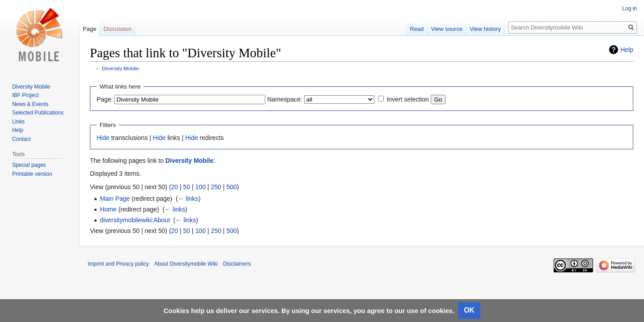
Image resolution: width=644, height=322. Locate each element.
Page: (105, 99)
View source (447, 29)
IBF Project (25, 95)
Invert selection (408, 99)
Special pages (29, 165)
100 (201, 187)
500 (231, 187)
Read (417, 29)
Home (108, 209)
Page (89, 29)
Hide (103, 138)
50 (187, 187)
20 (175, 187)
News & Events (30, 104)
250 (216, 187)
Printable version (32, 174)
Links (18, 122)
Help (627, 50)
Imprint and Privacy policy (118, 264)
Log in (629, 8)
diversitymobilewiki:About (135, 220)
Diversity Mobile (121, 68)
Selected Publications (38, 113)
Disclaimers (237, 264)
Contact (21, 139)
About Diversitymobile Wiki (186, 264)
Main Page (115, 199)
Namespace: (285, 99)
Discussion (117, 29)
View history (485, 29)
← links (188, 199)
